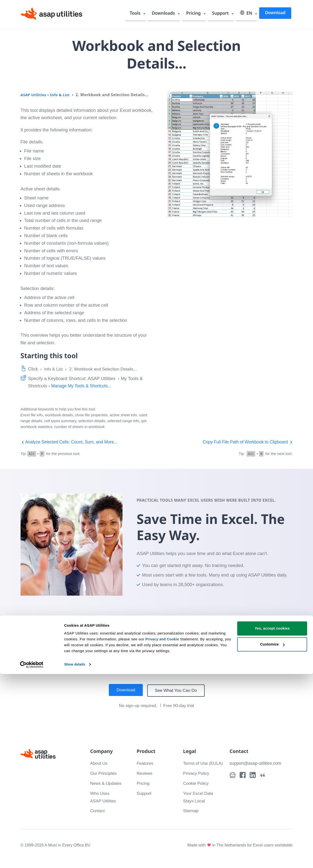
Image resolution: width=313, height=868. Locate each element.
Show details (75, 858)
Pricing (196, 13)
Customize (272, 838)
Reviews (145, 773)
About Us (100, 763)
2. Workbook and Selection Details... (108, 369)
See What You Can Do (177, 690)
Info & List (62, 95)
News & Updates (107, 783)
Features (146, 763)
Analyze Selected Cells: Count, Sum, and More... (72, 442)
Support (222, 13)
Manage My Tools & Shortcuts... (83, 386)
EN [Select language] (247, 13)
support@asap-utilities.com (257, 763)
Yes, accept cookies (272, 822)
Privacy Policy (197, 780)
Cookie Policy (197, 790)
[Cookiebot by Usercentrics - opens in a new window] (32, 858)
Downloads (166, 13)
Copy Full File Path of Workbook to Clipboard (245, 442)
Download (275, 13)
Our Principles (104, 773)
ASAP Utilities (34, 95)
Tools (139, 13)
